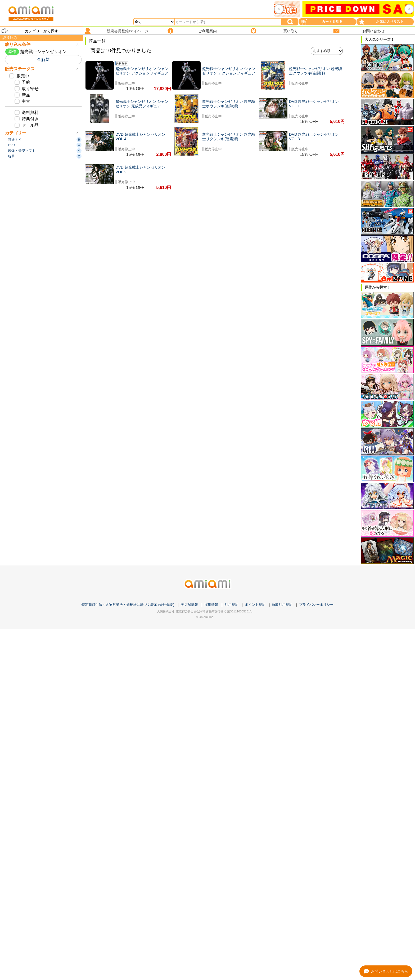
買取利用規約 (282, 605)
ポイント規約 (255, 605)
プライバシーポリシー (316, 605)
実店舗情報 (189, 605)
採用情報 (211, 605)
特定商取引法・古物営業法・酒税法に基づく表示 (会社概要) (128, 605)
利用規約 (232, 605)
